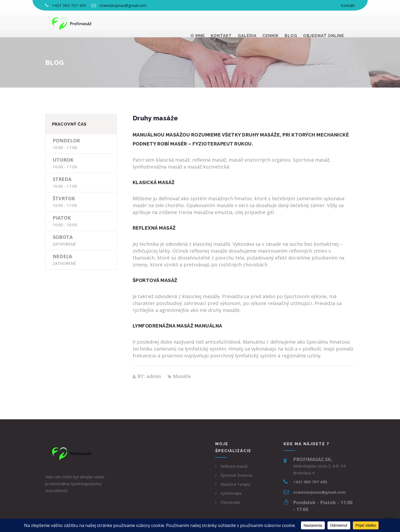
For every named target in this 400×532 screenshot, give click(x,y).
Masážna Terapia (235, 484)
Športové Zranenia (236, 475)
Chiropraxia (230, 502)
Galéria (247, 24)
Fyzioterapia (231, 493)
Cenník (271, 24)
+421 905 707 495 (69, 5)
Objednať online (324, 24)
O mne (198, 24)
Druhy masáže (155, 118)
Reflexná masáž (234, 466)
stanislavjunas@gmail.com (123, 5)
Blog (291, 24)
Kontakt (348, 5)
